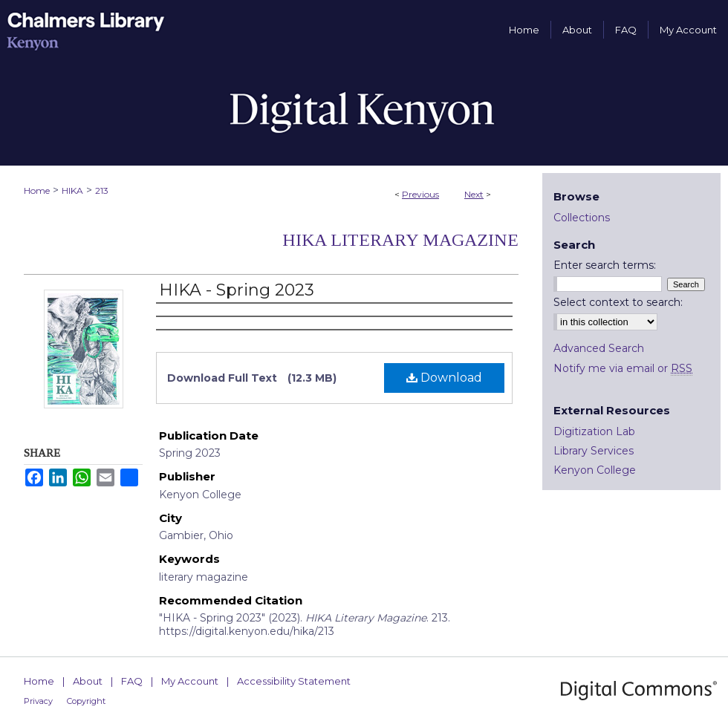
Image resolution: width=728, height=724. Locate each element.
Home (37, 190)
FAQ (132, 681)
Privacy (38, 701)
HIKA (72, 190)
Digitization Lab (594, 431)
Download (444, 378)
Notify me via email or (623, 368)
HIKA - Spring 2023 (237, 290)
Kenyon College (595, 470)
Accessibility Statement (294, 681)
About (88, 681)
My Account (190, 681)
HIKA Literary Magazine (400, 240)
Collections (582, 218)
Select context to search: (618, 302)
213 (102, 190)
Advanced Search (599, 348)
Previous (420, 194)
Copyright (86, 701)
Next (474, 194)
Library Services (594, 451)
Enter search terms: (605, 265)
